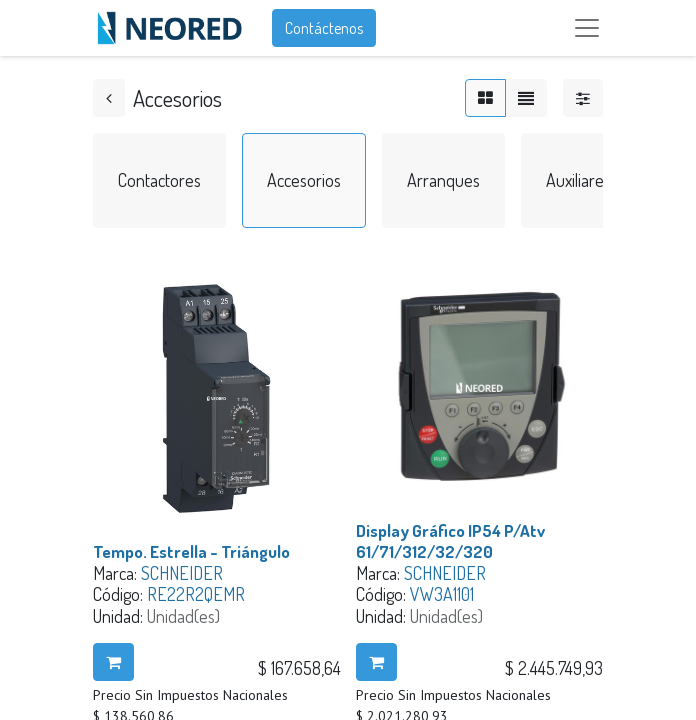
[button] (113, 662)
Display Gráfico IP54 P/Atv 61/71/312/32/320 (450, 541)
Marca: (117, 573)
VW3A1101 (442, 594)
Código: (120, 594)
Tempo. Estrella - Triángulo (191, 551)
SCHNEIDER (182, 573)
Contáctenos (324, 28)
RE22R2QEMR (196, 594)
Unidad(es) (183, 616)
